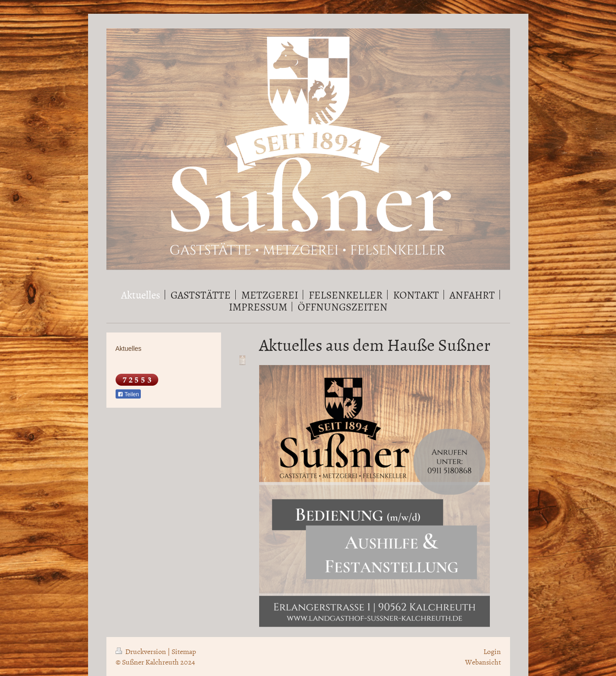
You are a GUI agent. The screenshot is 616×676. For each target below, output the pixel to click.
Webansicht (483, 662)
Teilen (128, 394)
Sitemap (184, 651)
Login (492, 651)
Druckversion (142, 651)
